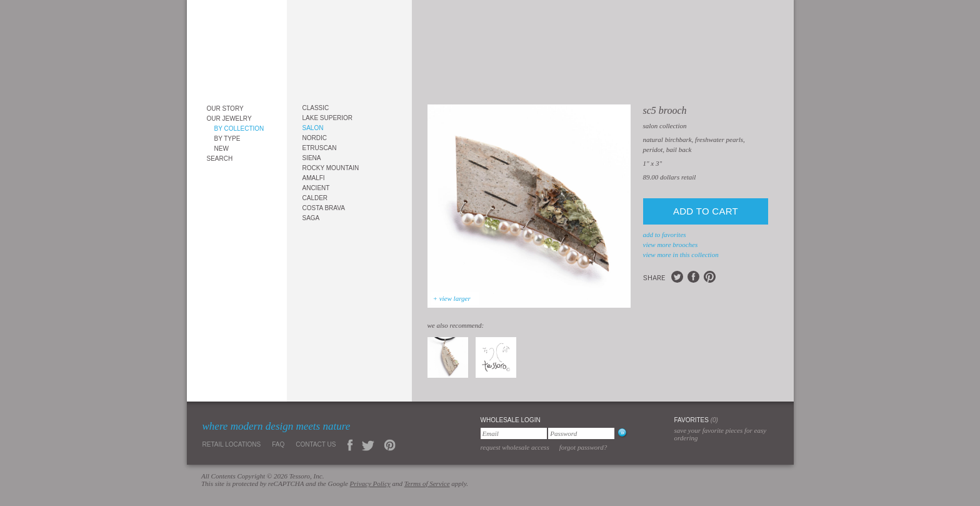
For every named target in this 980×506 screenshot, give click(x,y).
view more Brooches (671, 245)
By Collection (239, 129)
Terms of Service (427, 483)
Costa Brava (324, 208)
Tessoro (237, 48)
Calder (315, 198)
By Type (227, 139)
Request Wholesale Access (515, 447)
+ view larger (452, 298)
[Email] (514, 433)
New (222, 149)
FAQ (278, 444)
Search (220, 159)
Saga (311, 218)
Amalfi (314, 178)
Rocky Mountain (331, 168)
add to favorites (665, 235)
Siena (312, 158)
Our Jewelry (229, 119)
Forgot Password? (583, 447)
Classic (316, 108)
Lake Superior (328, 118)
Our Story (225, 109)
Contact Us (316, 444)
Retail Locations (232, 444)
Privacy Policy (370, 483)
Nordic (315, 138)
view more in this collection (681, 255)
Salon (313, 128)
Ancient (316, 188)
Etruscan (320, 148)
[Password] (581, 433)
